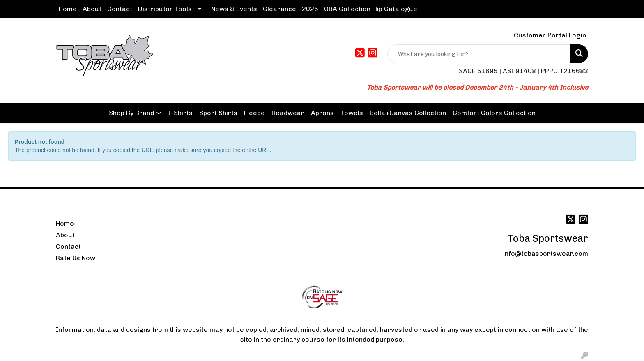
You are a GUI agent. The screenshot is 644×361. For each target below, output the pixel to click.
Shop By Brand (131, 113)
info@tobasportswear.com (546, 253)
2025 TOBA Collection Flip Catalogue (360, 9)
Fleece (254, 113)
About (92, 9)
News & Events (234, 9)
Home (68, 9)
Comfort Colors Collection (494, 113)
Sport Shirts (218, 113)
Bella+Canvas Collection (408, 113)
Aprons (322, 113)
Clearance (279, 9)
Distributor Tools (165, 9)
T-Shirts (180, 113)
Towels (352, 113)
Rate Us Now (76, 258)
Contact (120, 9)
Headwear (288, 113)
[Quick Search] (479, 54)
